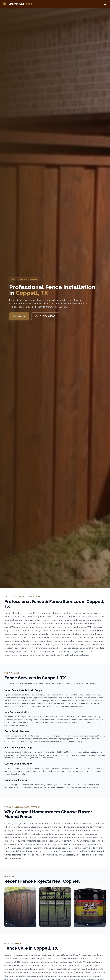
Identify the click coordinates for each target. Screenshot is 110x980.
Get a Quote (19, 316)
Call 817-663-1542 (45, 316)
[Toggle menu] (105, 4)
